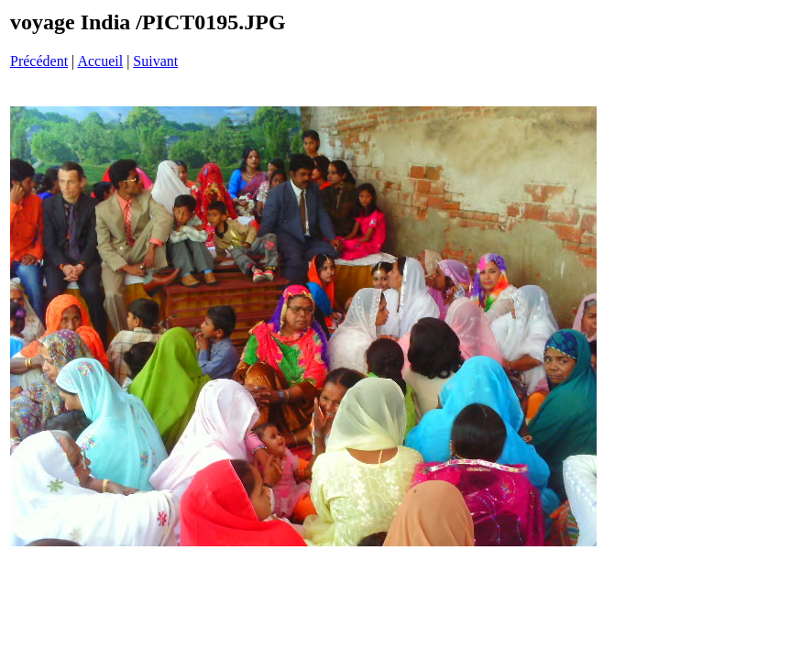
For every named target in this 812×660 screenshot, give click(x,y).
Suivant (155, 61)
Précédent (39, 61)
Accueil (100, 61)
